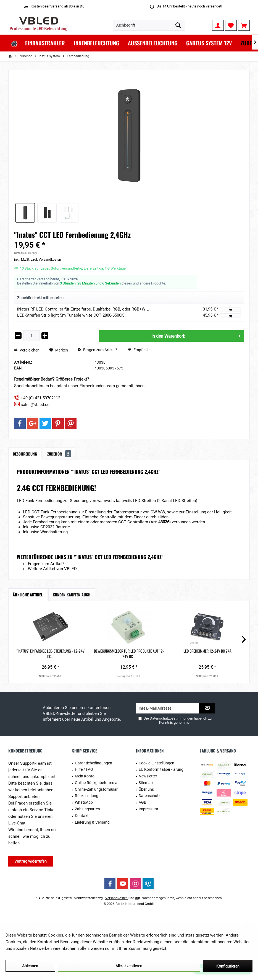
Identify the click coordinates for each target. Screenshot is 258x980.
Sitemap (146, 783)
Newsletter (148, 776)
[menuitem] (244, 25)
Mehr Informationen (187, 948)
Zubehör (59, 454)
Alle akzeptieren (129, 966)
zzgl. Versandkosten (46, 260)
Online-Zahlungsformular (96, 789)
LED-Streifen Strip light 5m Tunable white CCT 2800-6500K (70, 315)
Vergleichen (27, 350)
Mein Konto (85, 776)
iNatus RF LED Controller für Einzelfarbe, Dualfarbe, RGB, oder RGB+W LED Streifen (93, 309)
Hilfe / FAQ (84, 769)
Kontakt (82, 816)
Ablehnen (30, 966)
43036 (164, 522)
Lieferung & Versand (92, 822)
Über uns (146, 789)
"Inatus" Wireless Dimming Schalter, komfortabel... (223, 654)
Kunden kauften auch (72, 595)
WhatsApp (84, 802)
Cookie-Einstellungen (156, 763)
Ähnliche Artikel (28, 595)
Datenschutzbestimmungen (171, 718)
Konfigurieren (228, 966)
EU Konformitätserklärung (161, 769)
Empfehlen (140, 350)
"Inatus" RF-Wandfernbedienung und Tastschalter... (176, 654)
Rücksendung (87, 796)
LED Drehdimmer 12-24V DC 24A (129, 654)
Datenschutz (150, 796)
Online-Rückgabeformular (97, 783)
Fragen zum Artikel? (97, 350)
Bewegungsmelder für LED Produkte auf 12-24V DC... (82, 654)
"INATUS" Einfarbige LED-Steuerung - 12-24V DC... (35, 654)
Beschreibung (25, 454)
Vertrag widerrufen (31, 861)
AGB (143, 802)
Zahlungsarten (87, 809)
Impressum (148, 809)
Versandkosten (116, 898)
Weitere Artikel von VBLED (50, 569)
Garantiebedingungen (94, 763)
